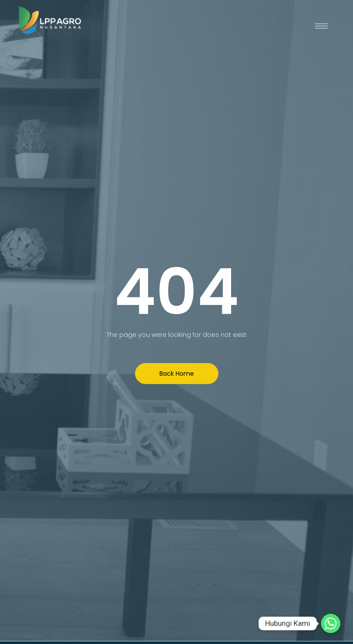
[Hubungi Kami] (331, 623)
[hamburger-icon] (321, 26)
